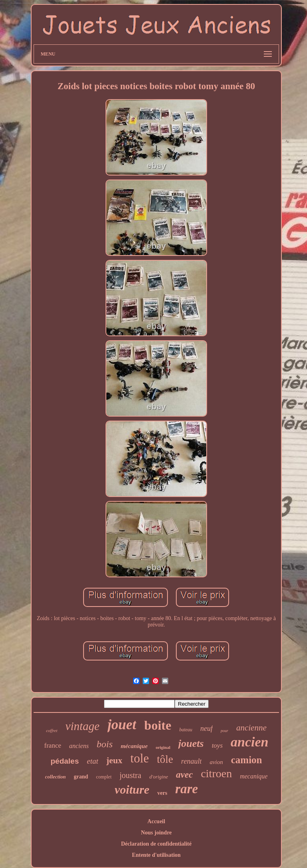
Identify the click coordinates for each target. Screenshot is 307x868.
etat (93, 761)
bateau (186, 730)
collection (56, 777)
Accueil (156, 821)
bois (105, 744)
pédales (65, 761)
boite (158, 725)
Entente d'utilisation (156, 855)
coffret (52, 730)
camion (247, 760)
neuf (206, 728)
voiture (132, 789)
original (163, 747)
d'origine (158, 777)
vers (162, 793)
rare (186, 789)
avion (216, 762)
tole (140, 758)
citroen (216, 773)
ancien (249, 742)
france (53, 745)
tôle (165, 759)
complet (104, 777)
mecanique (254, 776)
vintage (83, 726)
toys (217, 745)
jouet (122, 725)
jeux (114, 760)
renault (191, 761)
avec (184, 775)
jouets (191, 743)
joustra (130, 775)
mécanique (134, 746)
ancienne (251, 728)
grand (81, 777)
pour (224, 731)
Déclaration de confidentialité (156, 844)
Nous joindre (156, 833)
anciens (79, 746)
